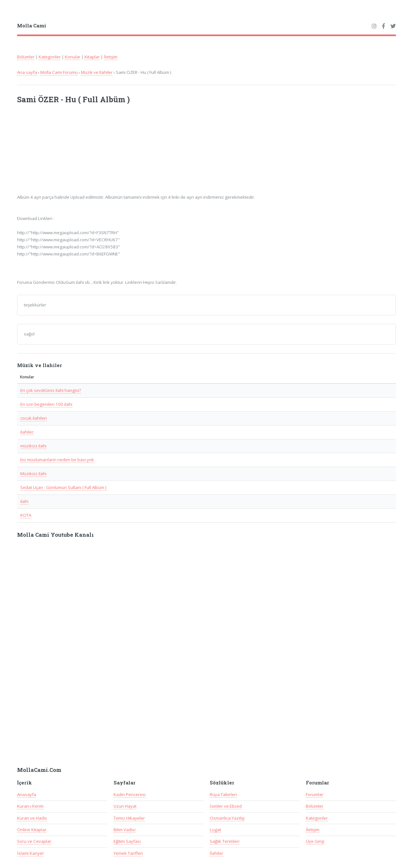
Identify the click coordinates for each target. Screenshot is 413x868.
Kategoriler (50, 57)
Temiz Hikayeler (129, 818)
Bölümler (26, 57)
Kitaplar (92, 57)
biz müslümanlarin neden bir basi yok (57, 460)
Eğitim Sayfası (127, 841)
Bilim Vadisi (125, 830)
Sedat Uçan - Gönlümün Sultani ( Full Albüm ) (63, 487)
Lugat (215, 830)
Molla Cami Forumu (59, 72)
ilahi (24, 501)
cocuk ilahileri (34, 418)
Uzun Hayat (125, 806)
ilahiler (27, 432)
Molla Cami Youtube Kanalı (55, 535)
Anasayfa (27, 794)
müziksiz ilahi (33, 446)
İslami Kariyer (30, 853)
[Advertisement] (102, 153)
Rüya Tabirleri (223, 794)
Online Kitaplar (32, 830)
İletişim (111, 57)
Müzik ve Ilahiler (97, 72)
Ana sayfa (27, 72)
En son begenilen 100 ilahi (46, 404)
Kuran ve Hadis (32, 818)
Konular (73, 57)
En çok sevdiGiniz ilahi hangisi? (51, 390)
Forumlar (315, 794)
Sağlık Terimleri (225, 841)
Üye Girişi (315, 841)
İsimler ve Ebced (226, 806)
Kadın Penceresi (130, 794)
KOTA (26, 515)
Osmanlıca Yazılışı (227, 818)
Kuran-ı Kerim (30, 806)
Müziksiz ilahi (33, 474)
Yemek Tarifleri (128, 853)
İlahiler (217, 853)
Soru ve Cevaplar (34, 841)
